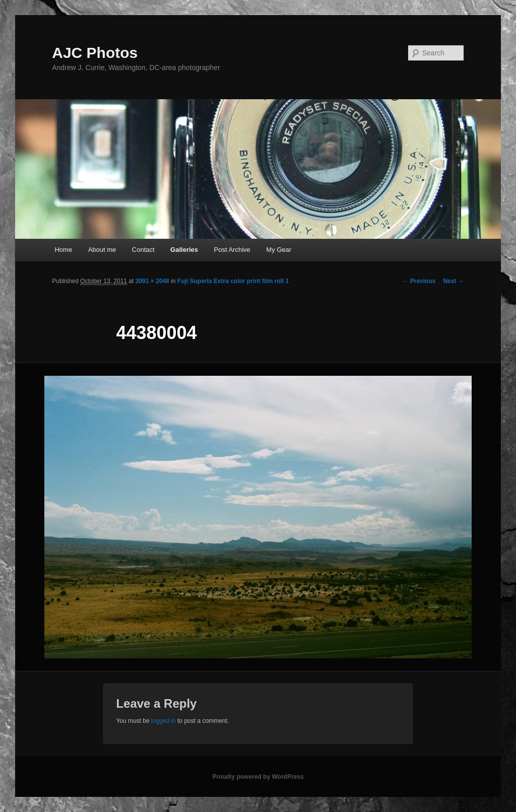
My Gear (279, 250)
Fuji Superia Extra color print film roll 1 (233, 281)
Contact (143, 250)
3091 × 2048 (152, 281)
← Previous (419, 281)
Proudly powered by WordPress (258, 777)
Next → (453, 281)
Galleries (184, 250)
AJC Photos (95, 53)
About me (102, 250)
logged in (164, 721)
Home (63, 250)
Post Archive (232, 250)
